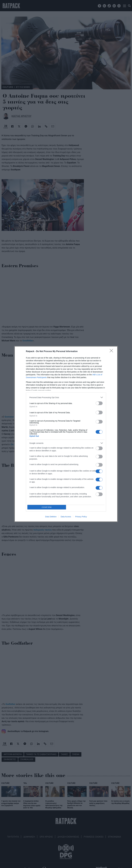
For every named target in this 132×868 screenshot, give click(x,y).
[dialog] (66, 434)
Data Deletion (51, 517)
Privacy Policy (81, 517)
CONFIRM (47, 507)
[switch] (99, 403)
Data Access (66, 517)
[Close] (112, 352)
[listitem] (66, 397)
